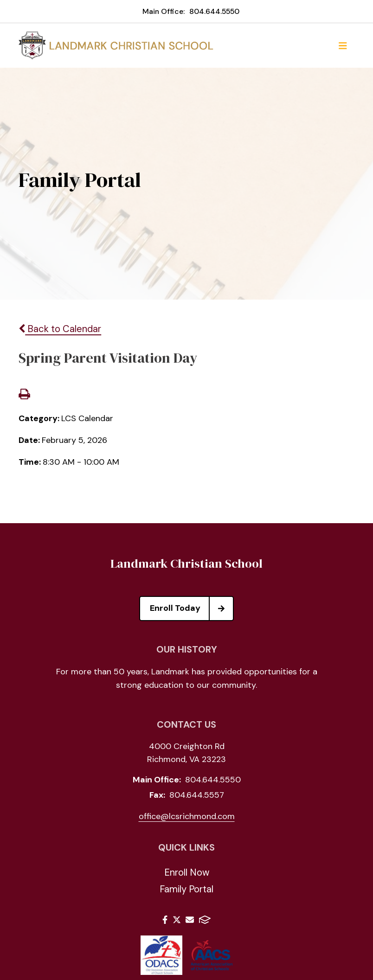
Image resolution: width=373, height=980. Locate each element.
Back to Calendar (60, 329)
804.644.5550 (214, 11)
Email (190, 920)
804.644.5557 (197, 795)
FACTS (205, 920)
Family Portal (186, 889)
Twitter (177, 920)
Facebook (165, 920)
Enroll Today (191, 608)
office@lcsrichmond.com (187, 816)
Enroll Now (187, 872)
